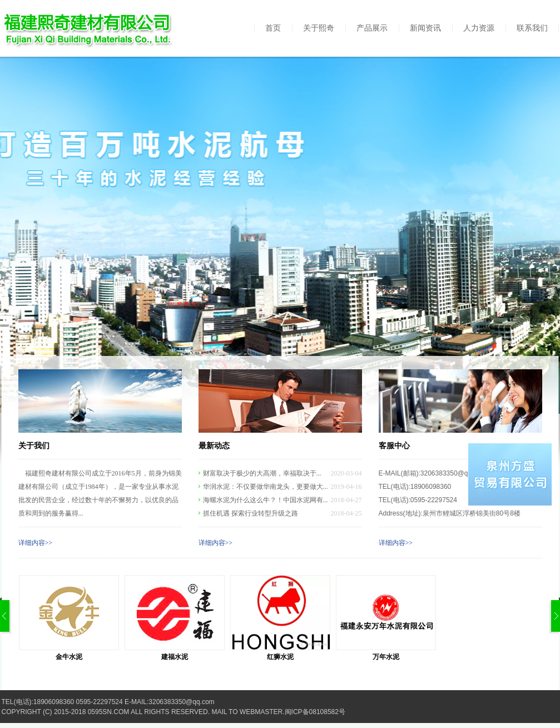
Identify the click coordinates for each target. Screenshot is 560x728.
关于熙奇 (319, 28)
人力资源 (479, 28)
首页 (273, 28)
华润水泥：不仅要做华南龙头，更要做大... (266, 487)
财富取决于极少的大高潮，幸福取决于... (262, 473)
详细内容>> (36, 543)
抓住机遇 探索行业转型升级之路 (251, 513)
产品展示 (372, 28)
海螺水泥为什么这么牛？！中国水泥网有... (266, 500)
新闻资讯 (425, 28)
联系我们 (532, 28)
